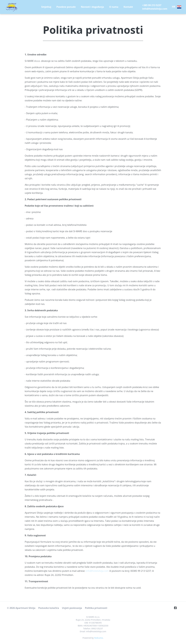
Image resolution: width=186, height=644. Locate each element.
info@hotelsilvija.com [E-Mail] (155, 9)
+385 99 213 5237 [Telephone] (152, 5)
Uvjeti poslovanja (72, 608)
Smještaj (46, 7)
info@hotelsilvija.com (97, 571)
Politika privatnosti (96, 608)
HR (177, 7)
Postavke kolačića (49, 608)
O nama (114, 7)
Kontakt (128, 7)
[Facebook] (177, 608)
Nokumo (99, 638)
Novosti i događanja (92, 7)
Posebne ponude (66, 7)
